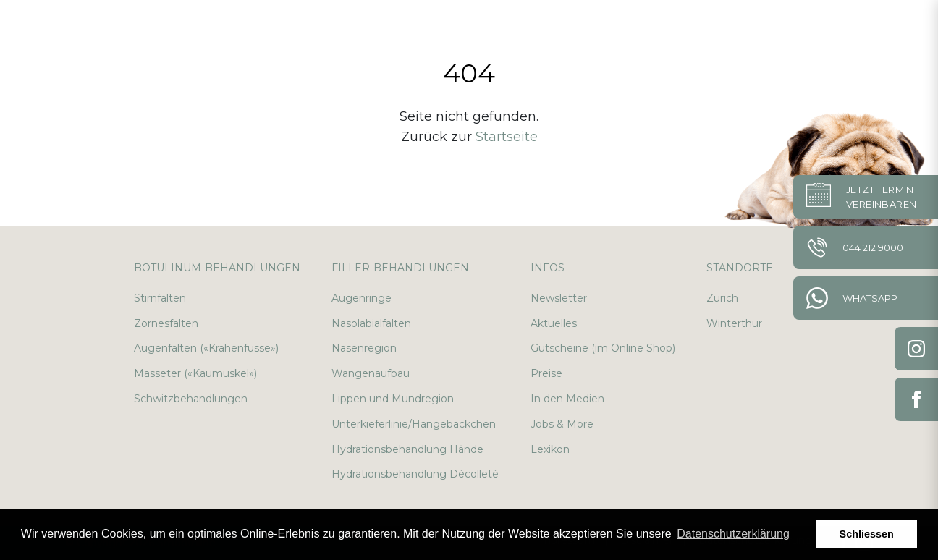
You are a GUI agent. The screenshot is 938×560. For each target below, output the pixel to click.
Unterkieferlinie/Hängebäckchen (414, 424)
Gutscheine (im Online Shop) (603, 348)
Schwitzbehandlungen (191, 399)
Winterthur (734, 323)
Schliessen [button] (867, 534)
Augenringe (362, 298)
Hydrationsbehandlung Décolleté (415, 474)
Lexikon (550, 449)
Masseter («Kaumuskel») (195, 373)
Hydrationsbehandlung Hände (407, 449)
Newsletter (559, 298)
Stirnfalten (160, 298)
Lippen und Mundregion (393, 399)
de (854, 29)
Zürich (722, 298)
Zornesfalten (166, 323)
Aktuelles (554, 323)
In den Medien (567, 399)
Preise (546, 373)
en (888, 29)
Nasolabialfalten (371, 323)
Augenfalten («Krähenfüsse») (206, 348)
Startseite (507, 137)
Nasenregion (364, 348)
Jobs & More (562, 424)
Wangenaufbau (371, 373)
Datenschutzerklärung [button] (733, 534)
